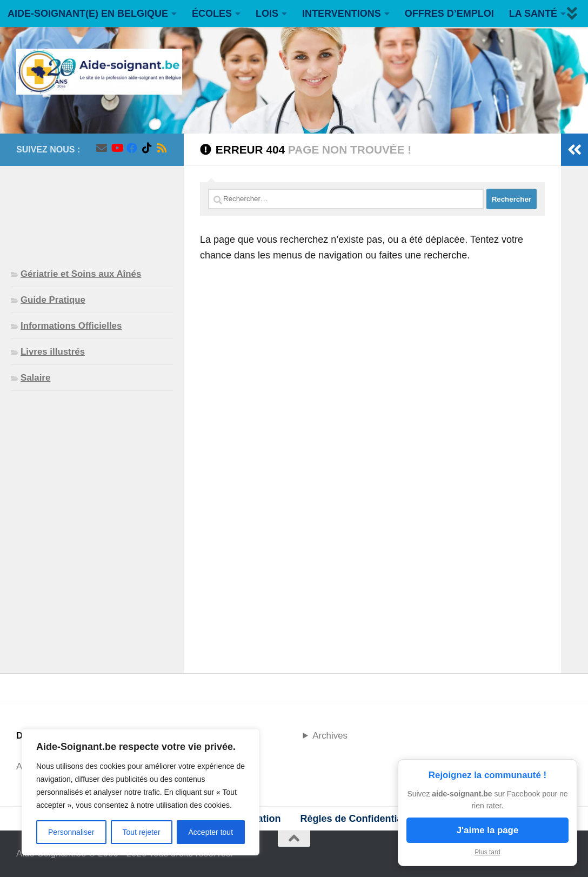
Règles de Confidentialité (358, 819)
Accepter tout (211, 832)
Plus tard (487, 852)
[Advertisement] (92, 208)
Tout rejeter (142, 832)
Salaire (35, 378)
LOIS (267, 14)
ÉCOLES (212, 14)
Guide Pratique (53, 300)
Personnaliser (71, 832)
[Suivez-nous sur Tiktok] (147, 148)
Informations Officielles (71, 326)
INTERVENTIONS (342, 14)
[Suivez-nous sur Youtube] (117, 148)
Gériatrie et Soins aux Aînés (81, 274)
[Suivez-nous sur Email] (102, 148)
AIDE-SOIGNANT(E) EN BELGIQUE (88, 14)
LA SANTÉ (533, 14)
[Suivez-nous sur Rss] (162, 148)
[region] (141, 792)
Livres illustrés (53, 352)
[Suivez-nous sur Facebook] (132, 148)
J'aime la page (488, 830)
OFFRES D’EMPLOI (449, 14)
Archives (330, 736)
